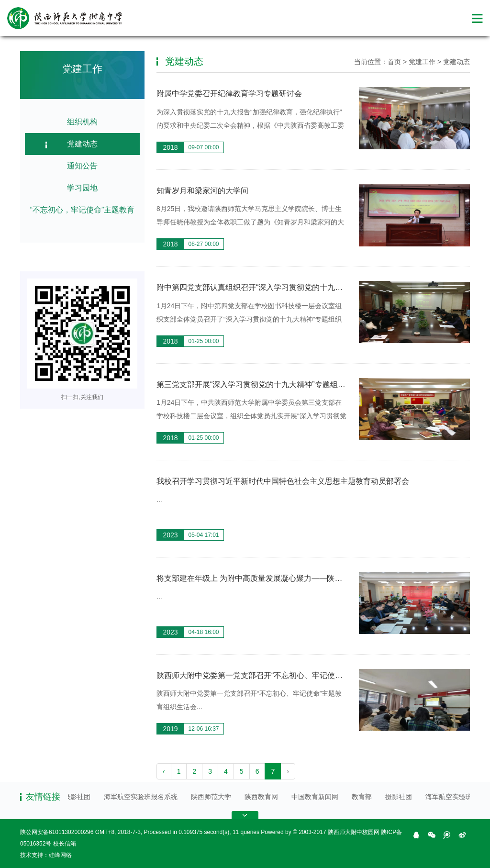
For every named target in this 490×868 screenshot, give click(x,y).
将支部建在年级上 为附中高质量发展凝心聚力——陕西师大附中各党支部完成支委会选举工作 (314, 578)
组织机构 (82, 122)
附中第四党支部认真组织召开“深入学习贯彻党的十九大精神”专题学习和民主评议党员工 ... (309, 287)
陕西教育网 (263, 797)
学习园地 (82, 188)
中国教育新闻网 (317, 797)
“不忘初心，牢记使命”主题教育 (83, 210)
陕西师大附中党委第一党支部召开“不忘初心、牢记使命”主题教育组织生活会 (285, 675)
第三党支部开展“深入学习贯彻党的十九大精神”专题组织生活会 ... (267, 384)
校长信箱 (65, 844)
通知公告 (82, 166)
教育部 (364, 797)
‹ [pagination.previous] (164, 771)
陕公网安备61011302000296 (57, 832)
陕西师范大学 (213, 797)
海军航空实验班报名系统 (143, 797)
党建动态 (82, 144)
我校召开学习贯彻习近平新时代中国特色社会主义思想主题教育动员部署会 (283, 481)
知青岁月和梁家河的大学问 (202, 191)
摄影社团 (79, 797)
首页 (394, 62)
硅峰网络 (60, 855)
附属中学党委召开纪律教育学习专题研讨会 (229, 94)
